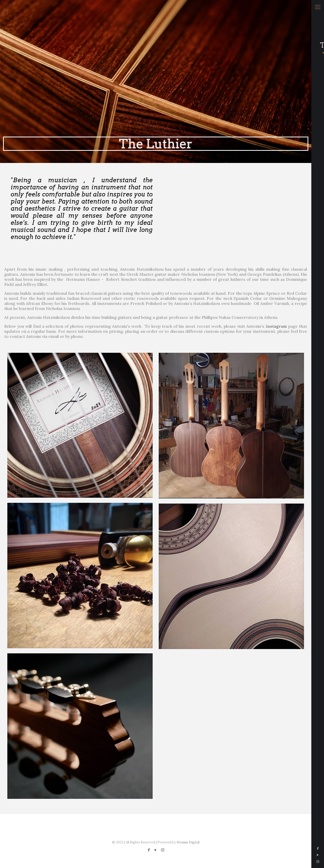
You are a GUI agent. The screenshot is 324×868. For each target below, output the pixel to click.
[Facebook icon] (318, 848)
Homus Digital (188, 842)
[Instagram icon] (318, 862)
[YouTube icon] (318, 855)
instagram (276, 326)
